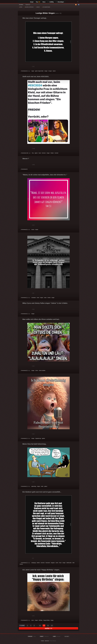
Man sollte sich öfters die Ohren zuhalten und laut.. (41, 319)
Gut (22, 67)
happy (52, 620)
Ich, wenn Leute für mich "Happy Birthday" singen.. (41, 570)
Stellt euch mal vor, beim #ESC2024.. (36, 77)
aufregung (34, 563)
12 (40, 625)
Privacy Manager (53, 641)
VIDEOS (38, 7)
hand (40, 153)
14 (48, 625)
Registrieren (28, 5)
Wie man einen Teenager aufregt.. (35, 18)
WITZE (21, 7)
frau (33, 153)
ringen (53, 298)
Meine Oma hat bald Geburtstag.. (34, 444)
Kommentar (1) (24, 298)
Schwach (28, 67)
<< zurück (22, 625)
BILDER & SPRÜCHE (29, 7)
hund (38, 298)
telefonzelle (69, 563)
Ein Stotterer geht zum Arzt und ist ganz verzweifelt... (42, 492)
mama (33, 230)
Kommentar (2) (24, 563)
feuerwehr (48, 563)
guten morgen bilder (39, 71)
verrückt (57, 153)
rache (57, 563)
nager (33, 71)
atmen (54, 71)
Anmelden (21, 5)
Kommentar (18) (24, 153)
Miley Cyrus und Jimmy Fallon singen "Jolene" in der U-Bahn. (45, 303)
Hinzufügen (60, 2)
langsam (53, 563)
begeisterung (38, 438)
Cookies (42, 641)
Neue (44, 2)
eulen (45, 298)
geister (44, 438)
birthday (41, 620)
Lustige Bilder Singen (45, 13)
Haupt (32, 2)
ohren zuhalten (42, 371)
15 (52, 625)
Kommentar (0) (24, 71)
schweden (34, 298)
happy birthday (47, 620)
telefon (38, 563)
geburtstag (34, 486)
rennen (21, 564)
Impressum (47, 641)
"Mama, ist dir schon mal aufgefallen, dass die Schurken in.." (45, 175)
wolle (42, 486)
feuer (60, 563)
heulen (49, 298)
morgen (50, 71)
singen (46, 71)
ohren (37, 371)
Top (38, 2)
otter (74, 563)
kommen (44, 153)
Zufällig (51, 2)
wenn (33, 620)
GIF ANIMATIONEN (46, 7)
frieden (52, 153)
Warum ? (26, 159)
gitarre (36, 153)
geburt (46, 486)
